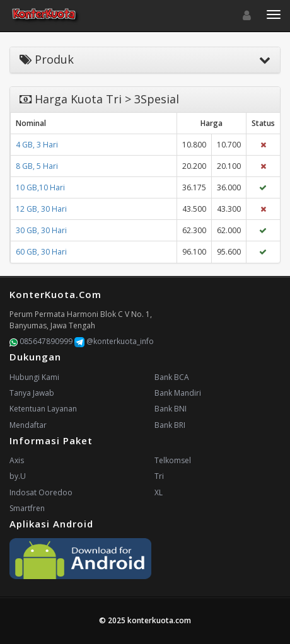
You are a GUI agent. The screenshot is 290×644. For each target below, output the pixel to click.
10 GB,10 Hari (40, 187)
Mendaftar (28, 425)
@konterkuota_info (114, 341)
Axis (17, 460)
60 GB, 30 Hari (41, 252)
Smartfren (27, 508)
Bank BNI (171, 409)
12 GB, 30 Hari (41, 209)
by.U (18, 476)
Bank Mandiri (178, 393)
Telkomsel (173, 460)
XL (159, 492)
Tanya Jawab (32, 393)
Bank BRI (170, 425)
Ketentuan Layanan (43, 409)
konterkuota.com (159, 620)
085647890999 (41, 341)
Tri (159, 476)
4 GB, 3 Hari (37, 145)
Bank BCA (172, 377)
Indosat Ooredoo (41, 492)
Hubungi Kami (34, 377)
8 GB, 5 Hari (37, 166)
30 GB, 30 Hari (41, 230)
